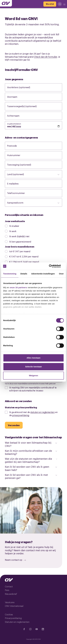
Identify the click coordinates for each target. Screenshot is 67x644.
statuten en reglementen (43, 412)
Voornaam (15, 97)
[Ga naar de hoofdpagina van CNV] (6, 3)
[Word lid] (50, 4)
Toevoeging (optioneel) (22, 165)
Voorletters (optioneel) (21, 87)
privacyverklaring (21, 415)
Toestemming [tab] (10, 274)
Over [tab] (61, 274)
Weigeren (33, 375)
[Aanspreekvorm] (33, 203)
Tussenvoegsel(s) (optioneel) (25, 106)
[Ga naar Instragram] (30, 629)
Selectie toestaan (34, 367)
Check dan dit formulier (46, 57)
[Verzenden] (14, 425)
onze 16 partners (18, 287)
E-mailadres (16, 184)
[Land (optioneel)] (33, 174)
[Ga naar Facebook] (24, 629)
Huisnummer (16, 155)
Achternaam (16, 116)
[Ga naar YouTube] (37, 629)
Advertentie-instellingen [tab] (43, 274)
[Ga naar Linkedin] (43, 629)
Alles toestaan (33, 358)
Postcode (15, 146)
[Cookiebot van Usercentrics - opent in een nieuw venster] (52, 266)
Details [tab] (24, 274)
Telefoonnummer (19, 193)
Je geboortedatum (16, 124)
